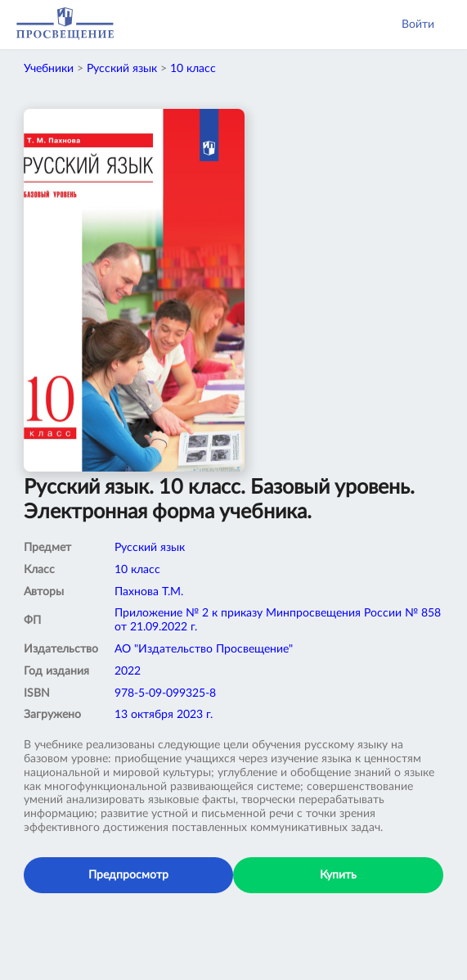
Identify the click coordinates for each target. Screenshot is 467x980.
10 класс (193, 69)
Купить (338, 875)
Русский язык (122, 69)
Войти (418, 25)
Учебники (49, 69)
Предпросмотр (128, 875)
